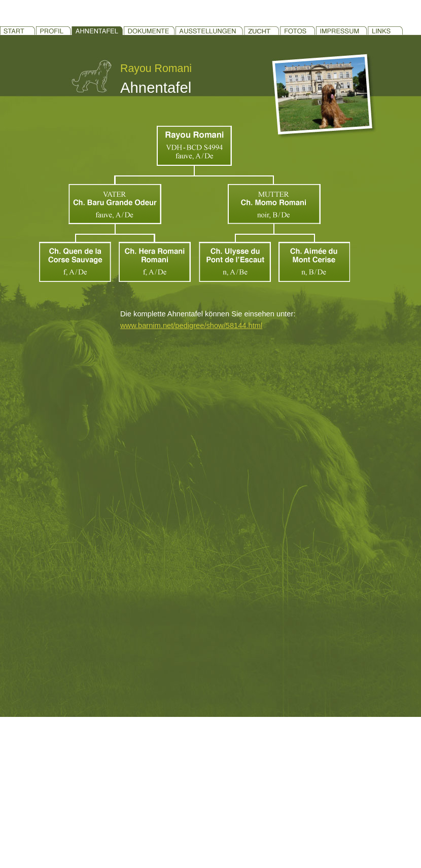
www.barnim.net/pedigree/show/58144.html (191, 325)
